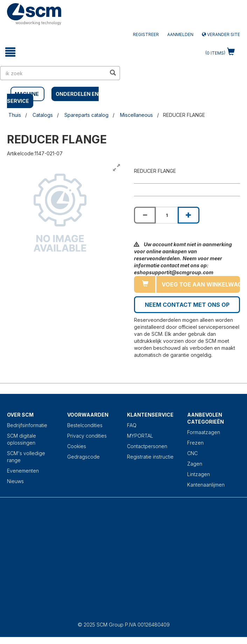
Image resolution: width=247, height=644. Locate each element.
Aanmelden (180, 34)
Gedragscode (83, 457)
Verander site (221, 34)
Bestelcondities (85, 425)
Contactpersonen (147, 446)
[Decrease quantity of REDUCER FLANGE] (145, 215)
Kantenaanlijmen (206, 485)
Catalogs (43, 115)
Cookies (77, 446)
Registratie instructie (150, 457)
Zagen (195, 464)
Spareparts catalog (86, 115)
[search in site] (53, 73)
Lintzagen (199, 474)
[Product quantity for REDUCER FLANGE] (167, 215)
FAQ (132, 425)
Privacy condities (87, 436)
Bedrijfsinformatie (27, 425)
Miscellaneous (136, 115)
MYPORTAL (140, 436)
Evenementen (23, 471)
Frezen (195, 443)
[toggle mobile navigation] (10, 52)
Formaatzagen (204, 432)
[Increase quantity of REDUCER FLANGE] (189, 215)
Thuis (15, 115)
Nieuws (15, 481)
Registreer (146, 34)
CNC (192, 453)
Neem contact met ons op (187, 305)
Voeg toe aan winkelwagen (201, 284)
